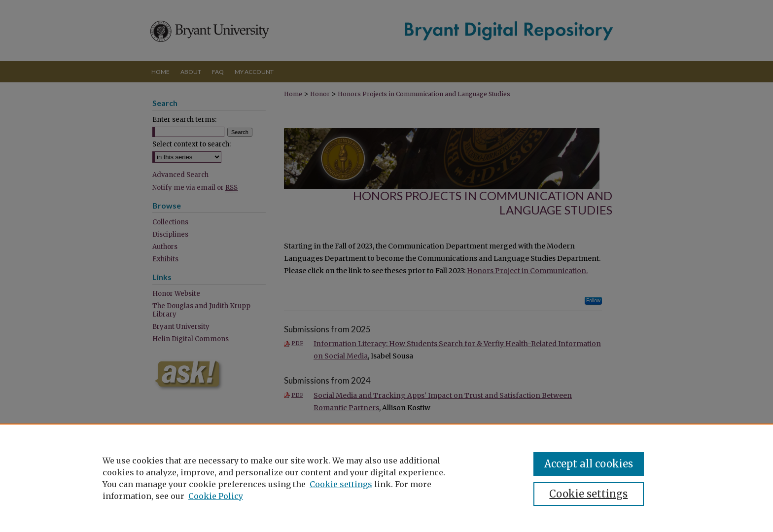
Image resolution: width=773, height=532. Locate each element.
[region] (386, 478)
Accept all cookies (589, 464)
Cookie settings (341, 484)
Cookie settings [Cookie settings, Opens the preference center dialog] (588, 494)
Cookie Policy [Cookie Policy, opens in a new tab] (216, 496)
